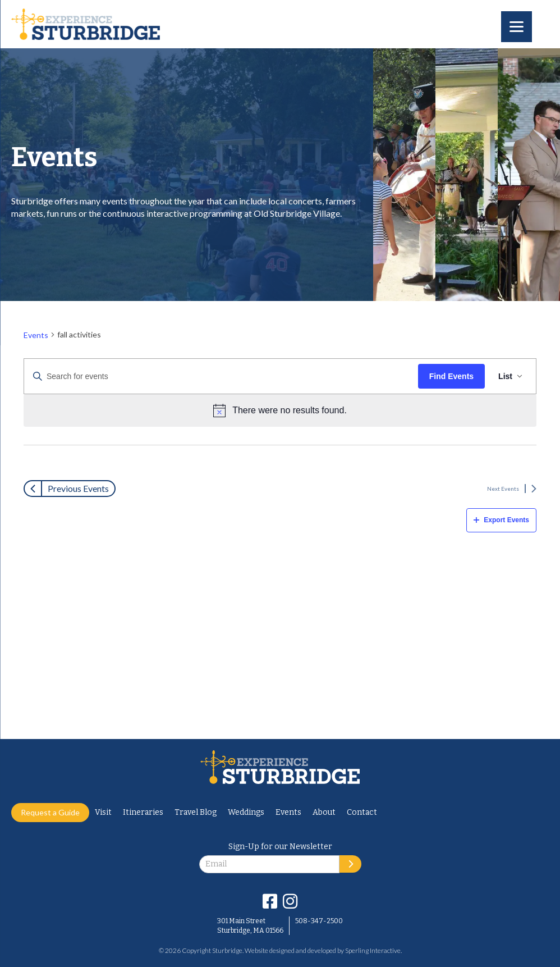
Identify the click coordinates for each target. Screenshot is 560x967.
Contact (362, 812)
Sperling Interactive (373, 950)
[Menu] (517, 27)
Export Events (501, 520)
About (324, 812)
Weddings (246, 812)
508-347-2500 (319, 921)
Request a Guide (50, 812)
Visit (103, 812)
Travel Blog (196, 812)
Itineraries (143, 812)
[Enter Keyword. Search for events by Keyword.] (221, 379)
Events (36, 337)
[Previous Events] (70, 489)
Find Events (451, 378)
